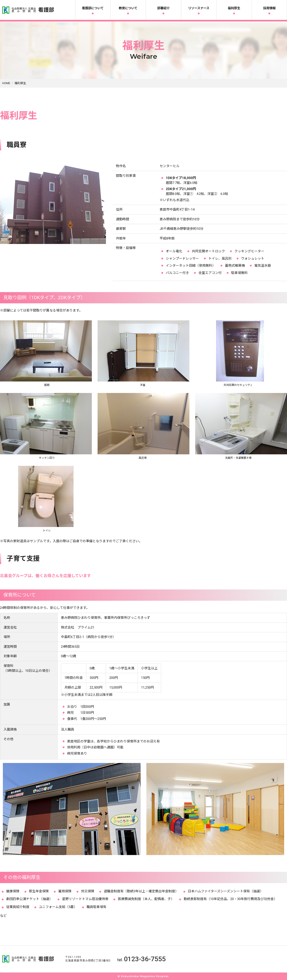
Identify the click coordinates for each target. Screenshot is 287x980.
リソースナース (199, 8)
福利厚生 (234, 8)
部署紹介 (163, 8)
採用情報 (269, 8)
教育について (128, 8)
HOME (6, 83)
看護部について (93, 8)
